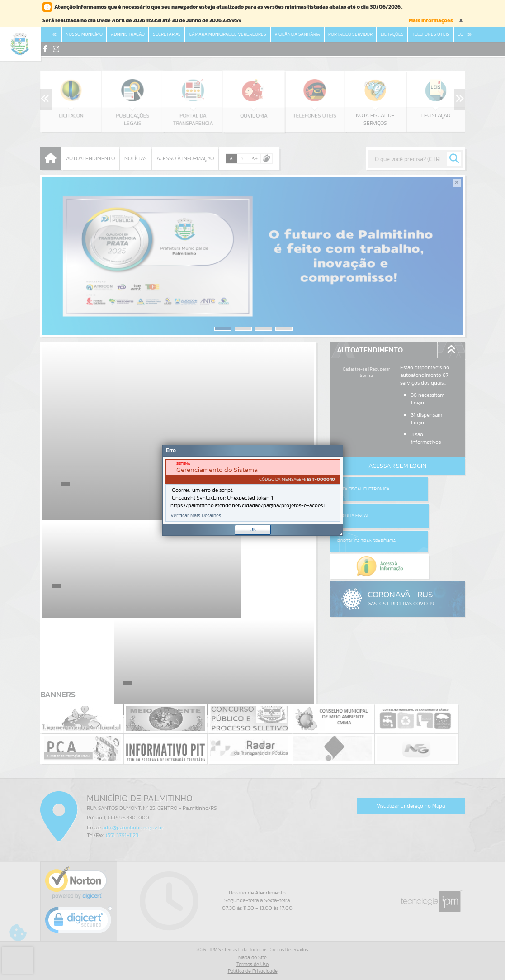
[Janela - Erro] (253, 490)
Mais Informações (431, 20)
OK (253, 529)
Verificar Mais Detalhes (196, 516)
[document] (253, 490)
